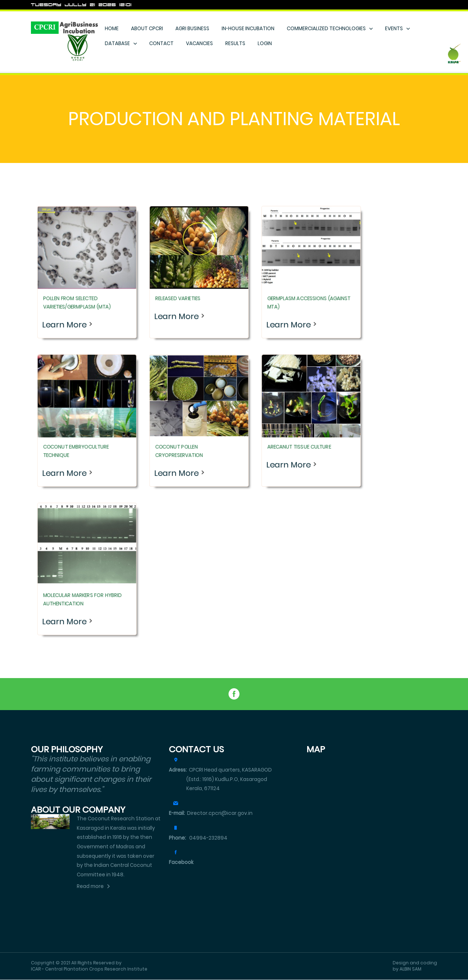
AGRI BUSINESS (192, 29)
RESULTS (235, 43)
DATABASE (117, 43)
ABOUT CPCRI (147, 29)
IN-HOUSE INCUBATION (248, 29)
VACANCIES (199, 43)
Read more (90, 886)
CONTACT (161, 43)
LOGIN (265, 43)
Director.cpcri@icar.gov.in (211, 813)
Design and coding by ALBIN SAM (415, 966)
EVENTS (394, 29)
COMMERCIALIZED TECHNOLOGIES (326, 29)
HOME (112, 29)
